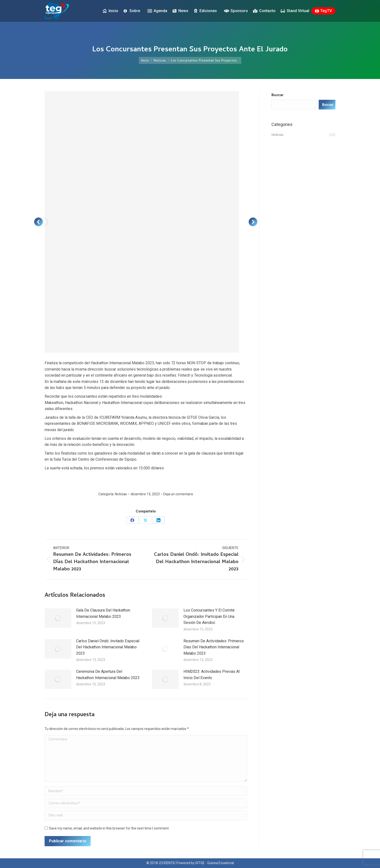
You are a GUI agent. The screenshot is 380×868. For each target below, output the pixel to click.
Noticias (121, 494)
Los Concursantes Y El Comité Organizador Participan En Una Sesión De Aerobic (209, 616)
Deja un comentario (178, 494)
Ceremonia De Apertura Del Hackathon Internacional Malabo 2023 (108, 675)
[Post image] (58, 618)
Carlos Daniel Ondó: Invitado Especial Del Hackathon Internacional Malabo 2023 (108, 647)
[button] (39, 222)
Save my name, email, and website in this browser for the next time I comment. (109, 828)
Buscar (277, 95)
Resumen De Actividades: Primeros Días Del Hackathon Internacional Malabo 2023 (214, 647)
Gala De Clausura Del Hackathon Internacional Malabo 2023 (103, 613)
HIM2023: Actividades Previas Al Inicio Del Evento (212, 675)
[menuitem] (333, 4)
